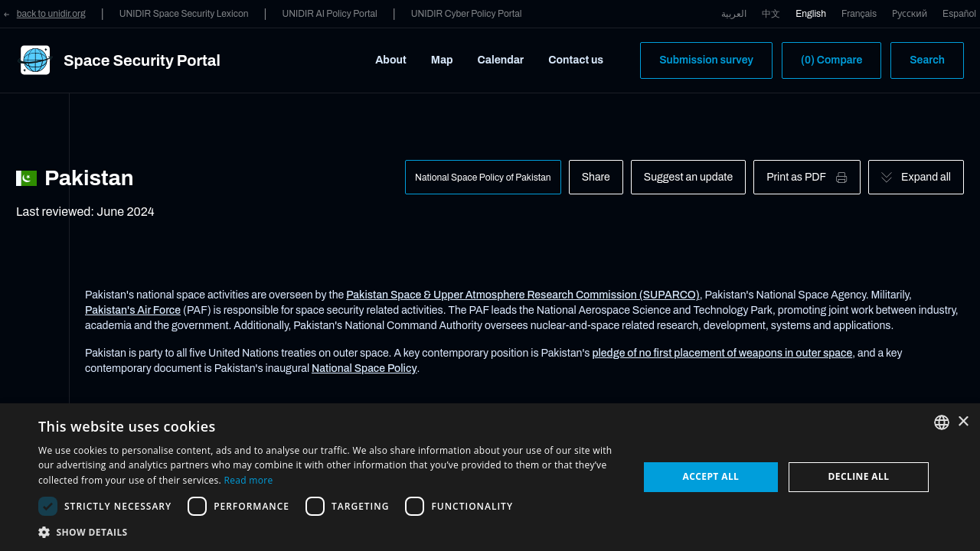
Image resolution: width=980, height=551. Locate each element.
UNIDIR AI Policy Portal (329, 14)
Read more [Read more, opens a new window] (248, 480)
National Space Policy (364, 368)
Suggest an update (688, 177)
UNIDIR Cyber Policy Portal (467, 14)
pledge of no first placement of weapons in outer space (722, 353)
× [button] (963, 422)
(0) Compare (831, 60)
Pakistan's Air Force (133, 310)
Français (859, 14)
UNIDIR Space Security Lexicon (184, 14)
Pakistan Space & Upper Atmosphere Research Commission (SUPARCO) (523, 295)
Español (959, 14)
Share (596, 177)
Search (927, 60)
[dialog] (490, 477)
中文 (771, 14)
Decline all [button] (859, 476)
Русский (910, 14)
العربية (734, 14)
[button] (330, 532)
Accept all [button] (711, 476)
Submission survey (706, 60)
